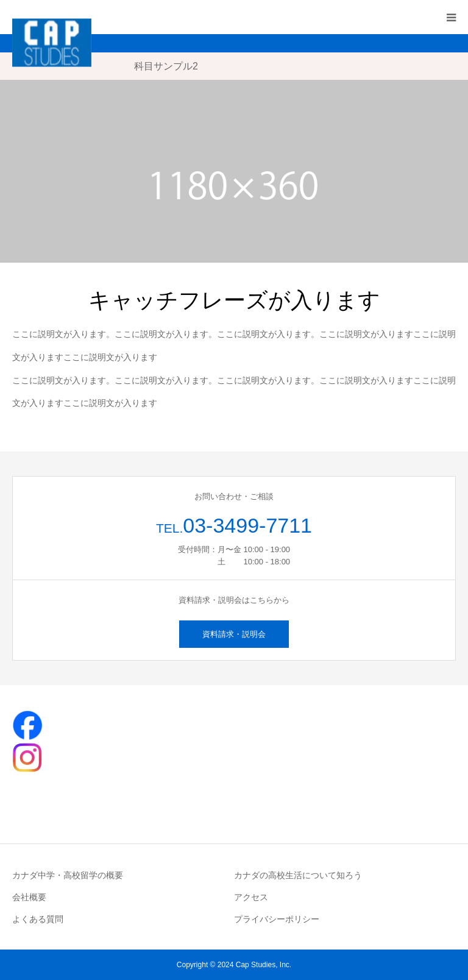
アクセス (251, 897)
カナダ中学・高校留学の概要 (68, 875)
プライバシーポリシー (277, 919)
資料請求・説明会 (234, 634)
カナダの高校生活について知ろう (298, 875)
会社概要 (29, 897)
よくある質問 (38, 919)
